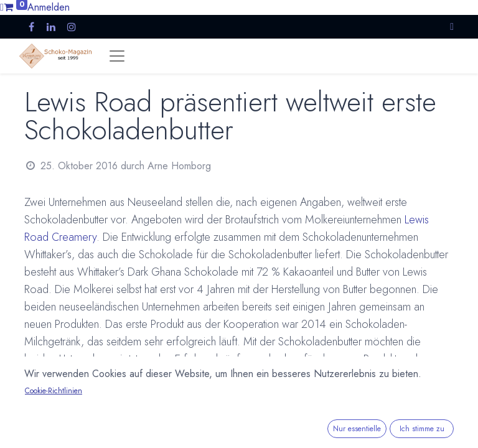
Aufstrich (55, 393)
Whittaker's (296, 393)
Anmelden (49, 7)
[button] (452, 26)
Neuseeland (238, 393)
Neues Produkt (113, 393)
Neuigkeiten (178, 393)
